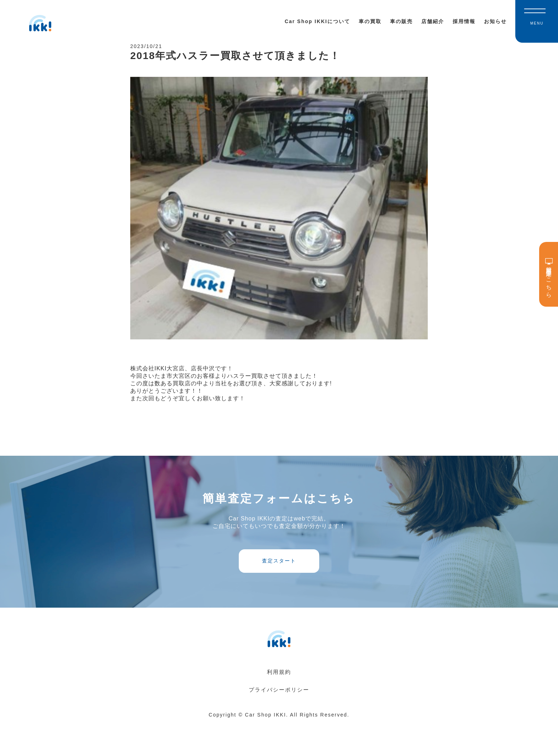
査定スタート (279, 585)
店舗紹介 (433, 21)
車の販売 (401, 21)
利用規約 (279, 705)
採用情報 (464, 21)
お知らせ (495, 21)
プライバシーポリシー (279, 722)
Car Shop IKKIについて (317, 21)
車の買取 (370, 21)
